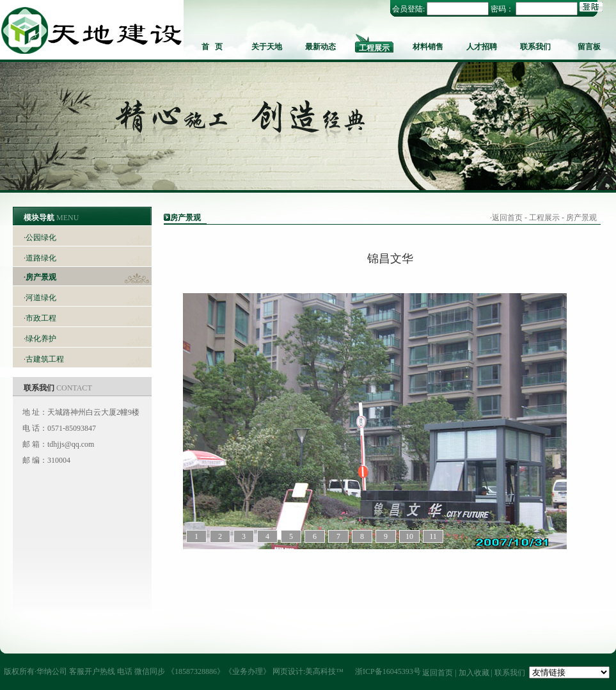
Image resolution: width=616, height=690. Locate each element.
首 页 (212, 47)
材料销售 (428, 47)
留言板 (589, 47)
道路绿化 (41, 258)
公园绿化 (41, 237)
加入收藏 (474, 673)
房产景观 (41, 277)
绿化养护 (41, 339)
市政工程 (41, 318)
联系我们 (535, 47)
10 (409, 536)
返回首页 (507, 218)
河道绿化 (41, 298)
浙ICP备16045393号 (388, 671)
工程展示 (374, 48)
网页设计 (288, 671)
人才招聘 (482, 47)
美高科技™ (324, 671)
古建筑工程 (45, 359)
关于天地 (267, 47)
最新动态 (320, 47)
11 (433, 536)
